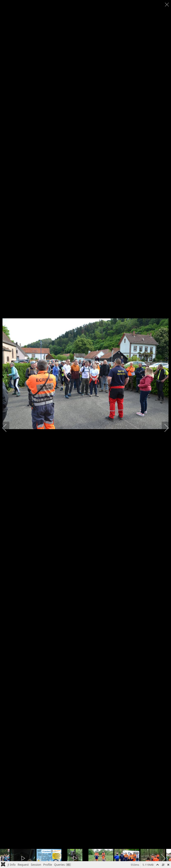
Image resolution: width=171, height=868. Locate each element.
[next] (164, 428)
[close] (167, 5)
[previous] (7, 428)
